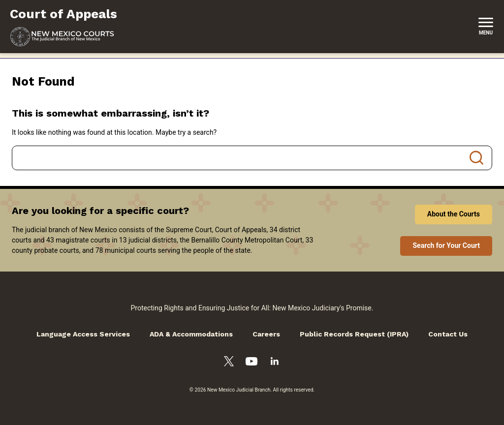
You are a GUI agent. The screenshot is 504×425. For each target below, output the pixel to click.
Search (476, 158)
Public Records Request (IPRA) (354, 334)
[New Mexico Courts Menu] (486, 27)
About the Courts (454, 214)
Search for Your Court (446, 245)
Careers (266, 334)
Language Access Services (83, 334)
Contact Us (448, 334)
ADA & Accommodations (191, 334)
